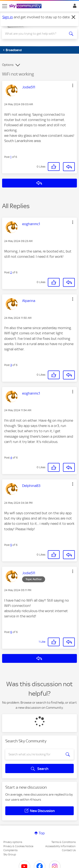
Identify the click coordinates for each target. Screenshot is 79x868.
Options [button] (8, 65)
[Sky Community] (26, 6)
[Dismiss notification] (74, 17)
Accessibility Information (60, 846)
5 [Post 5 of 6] (11, 545)
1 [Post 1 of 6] (11, 157)
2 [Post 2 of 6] (11, 272)
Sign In (74, 7)
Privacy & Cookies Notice (18, 846)
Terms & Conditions (64, 842)
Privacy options (13, 842)
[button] (73, 85)
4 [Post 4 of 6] (11, 458)
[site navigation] (5, 6)
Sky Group (10, 854)
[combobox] (36, 34)
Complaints (10, 850)
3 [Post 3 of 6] (11, 365)
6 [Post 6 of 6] (11, 632)
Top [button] (42, 833)
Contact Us (69, 850)
